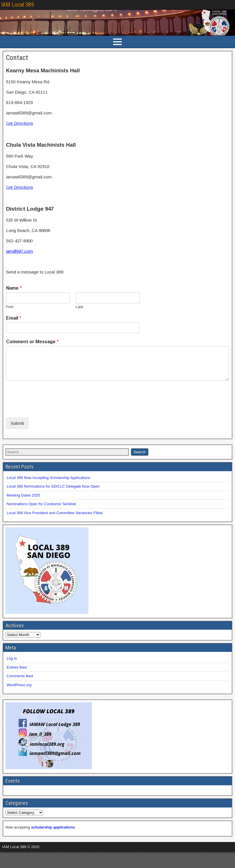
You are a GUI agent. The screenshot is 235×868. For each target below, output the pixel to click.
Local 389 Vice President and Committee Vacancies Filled (55, 513)
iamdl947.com (19, 251)
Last (79, 307)
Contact (17, 58)
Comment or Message (32, 342)
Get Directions (20, 123)
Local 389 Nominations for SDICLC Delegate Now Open (53, 486)
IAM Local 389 (18, 5)
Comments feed (20, 676)
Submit (17, 423)
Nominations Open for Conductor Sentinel (41, 504)
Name (14, 288)
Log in (12, 658)
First (10, 307)
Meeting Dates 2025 (23, 495)
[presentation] (50, 408)
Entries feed (17, 667)
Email (14, 318)
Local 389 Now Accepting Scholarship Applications (49, 478)
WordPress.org (19, 685)
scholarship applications (53, 827)
